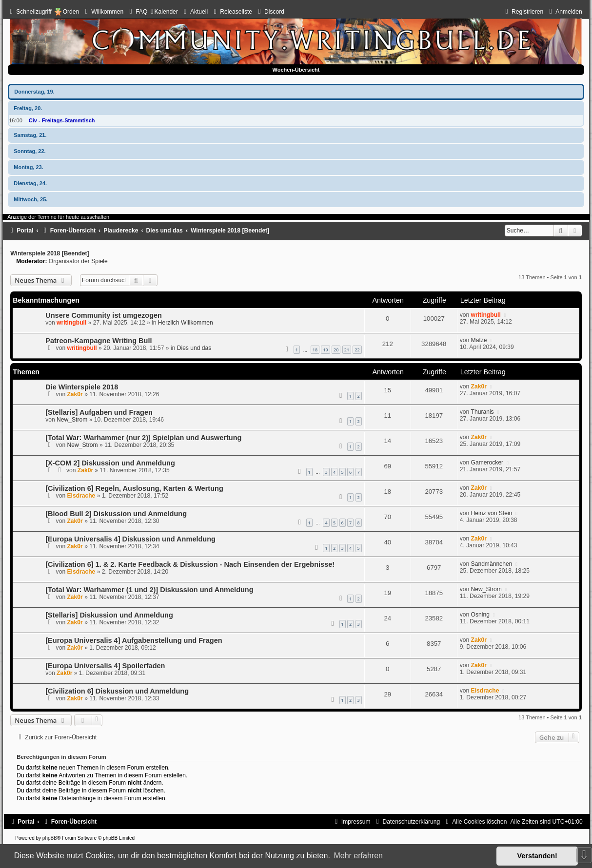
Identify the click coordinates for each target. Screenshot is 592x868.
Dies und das (194, 348)
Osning (480, 615)
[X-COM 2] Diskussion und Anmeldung (110, 463)
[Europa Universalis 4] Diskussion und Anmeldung (130, 539)
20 (336, 350)
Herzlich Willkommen (186, 323)
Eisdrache (81, 496)
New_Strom (72, 420)
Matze (479, 340)
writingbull (71, 323)
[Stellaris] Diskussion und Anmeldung (109, 615)
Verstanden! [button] (537, 856)
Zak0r (75, 394)
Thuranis (483, 412)
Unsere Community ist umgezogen (104, 315)
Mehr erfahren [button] (358, 856)
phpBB (50, 838)
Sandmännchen (492, 564)
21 (347, 350)
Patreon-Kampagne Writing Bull (99, 341)
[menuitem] (103, 12)
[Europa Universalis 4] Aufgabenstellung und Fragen (134, 640)
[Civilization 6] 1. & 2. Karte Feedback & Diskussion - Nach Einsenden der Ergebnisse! (190, 564)
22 (357, 350)
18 (315, 350)
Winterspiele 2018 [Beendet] (49, 253)
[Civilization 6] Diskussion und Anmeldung (117, 691)
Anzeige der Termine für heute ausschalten (58, 217)
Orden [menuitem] (71, 12)
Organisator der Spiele (78, 261)
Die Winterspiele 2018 (82, 387)
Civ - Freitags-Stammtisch (62, 120)
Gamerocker (487, 463)
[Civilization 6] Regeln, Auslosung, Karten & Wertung (134, 488)
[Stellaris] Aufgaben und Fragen (99, 412)
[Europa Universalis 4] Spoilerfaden (105, 666)
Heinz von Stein (492, 513)
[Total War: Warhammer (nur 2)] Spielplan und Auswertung (143, 438)
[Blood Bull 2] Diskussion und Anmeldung (116, 514)
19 (325, 350)
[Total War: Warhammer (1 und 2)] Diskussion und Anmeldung (149, 590)
